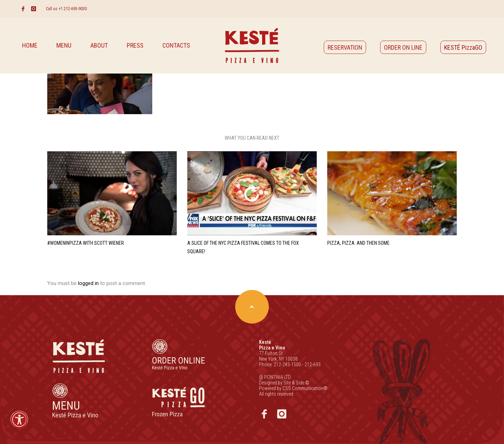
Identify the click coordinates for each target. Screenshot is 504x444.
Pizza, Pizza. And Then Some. (359, 243)
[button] (19, 424)
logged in (89, 283)
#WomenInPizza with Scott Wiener (86, 243)
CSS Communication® (305, 388)
